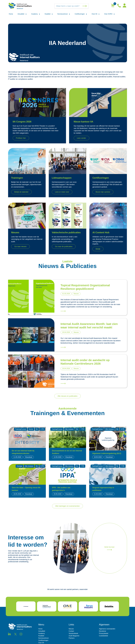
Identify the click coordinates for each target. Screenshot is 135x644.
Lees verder (81, 138)
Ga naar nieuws (20, 246)
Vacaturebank (73, 633)
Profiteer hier (21, 138)
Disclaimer (103, 631)
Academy (36, 14)
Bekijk (98, 249)
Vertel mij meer (109, 548)
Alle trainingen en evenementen (67, 506)
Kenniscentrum (64, 14)
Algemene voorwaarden (107, 629)
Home (11, 14)
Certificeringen (81, 14)
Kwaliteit (49, 14)
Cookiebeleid (103, 636)
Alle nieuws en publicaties (67, 396)
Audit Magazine (74, 636)
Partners (72, 638)
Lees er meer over (62, 192)
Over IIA (96, 14)
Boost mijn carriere (103, 192)
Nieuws (71, 629)
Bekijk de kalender (21, 192)
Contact (71, 631)
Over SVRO (109, 14)
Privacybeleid (104, 633)
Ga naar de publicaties (64, 246)
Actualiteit (22, 14)
